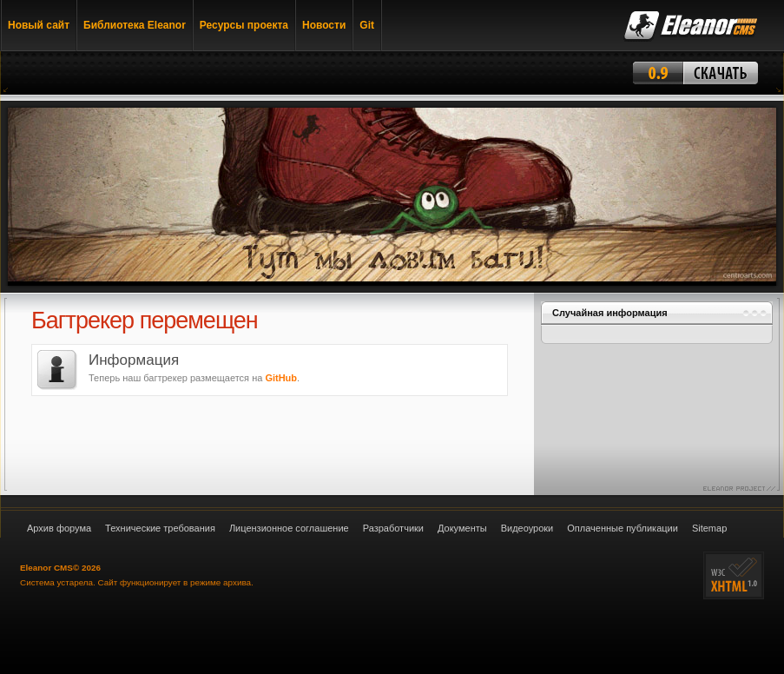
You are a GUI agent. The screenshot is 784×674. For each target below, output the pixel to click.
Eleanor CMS (46, 568)
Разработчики (393, 528)
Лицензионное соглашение (289, 528)
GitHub (281, 378)
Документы (462, 528)
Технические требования (160, 528)
